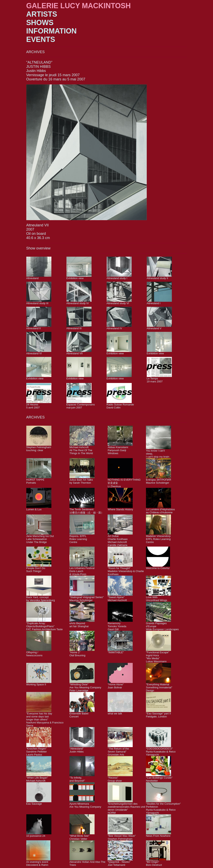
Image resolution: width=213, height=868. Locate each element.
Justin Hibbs (36, 71)
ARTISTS (42, 14)
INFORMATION (51, 31)
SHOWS (40, 23)
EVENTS (41, 39)
